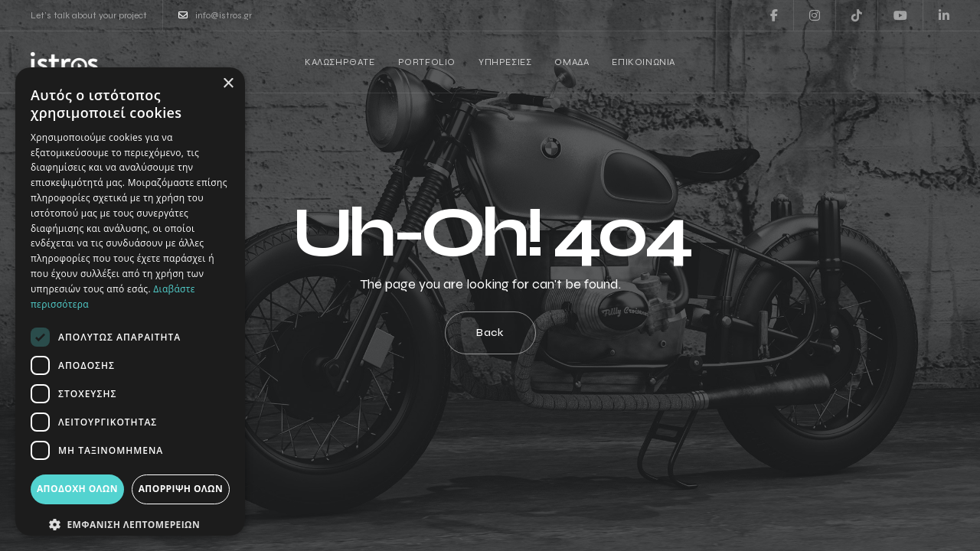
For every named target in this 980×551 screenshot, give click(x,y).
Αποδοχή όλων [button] (77, 489)
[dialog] (130, 302)
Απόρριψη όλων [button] (181, 489)
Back (490, 333)
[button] (130, 525)
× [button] (228, 84)
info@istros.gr (215, 15)
